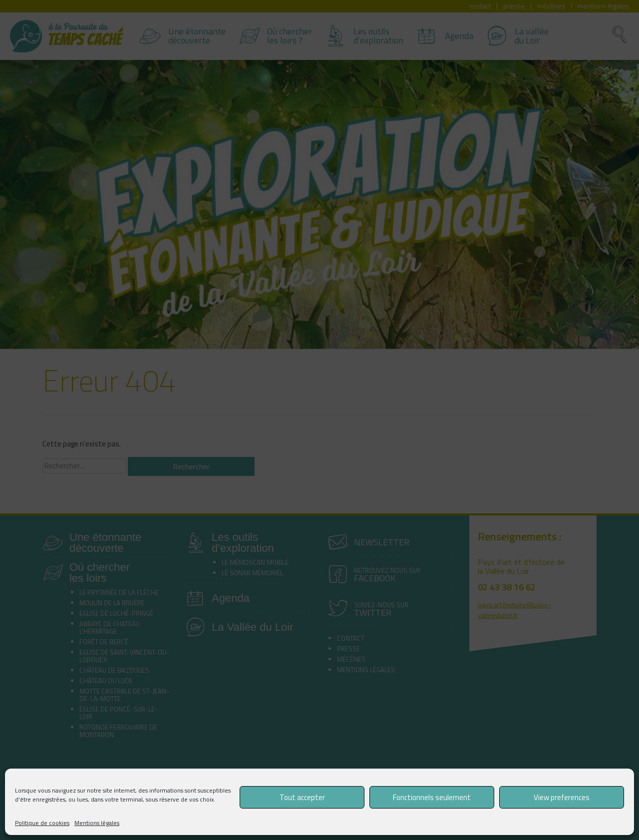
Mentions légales (97, 823)
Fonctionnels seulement (432, 797)
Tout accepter (302, 797)
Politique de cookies (42, 823)
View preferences (562, 797)
